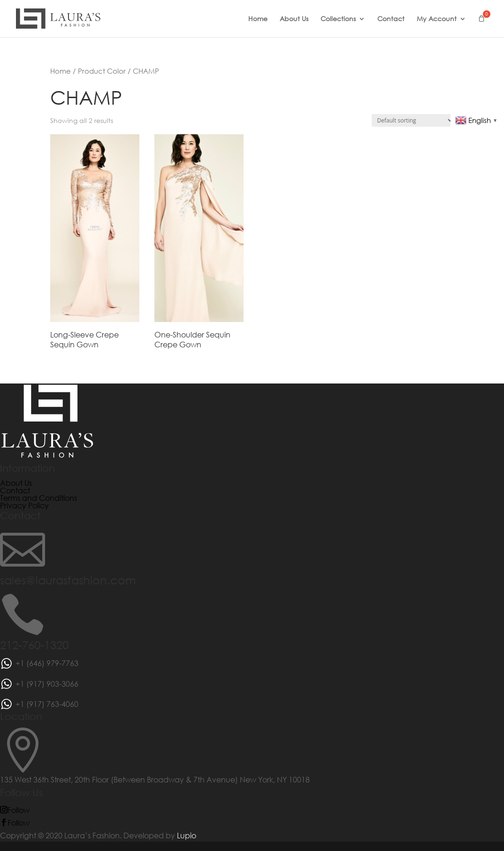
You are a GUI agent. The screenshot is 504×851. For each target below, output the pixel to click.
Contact (391, 19)
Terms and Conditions (38, 498)
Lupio (187, 835)
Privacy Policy (24, 505)
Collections (338, 19)
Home (258, 19)
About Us (294, 19)
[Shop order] (413, 120)
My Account (437, 19)
